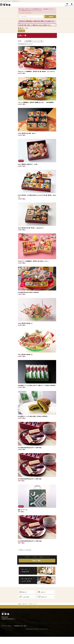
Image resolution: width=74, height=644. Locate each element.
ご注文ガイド (46, 592)
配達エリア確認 (37, 561)
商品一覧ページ (25, 604)
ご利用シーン (31, 604)
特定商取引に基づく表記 (20, 626)
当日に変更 (21, 31)
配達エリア (28, 592)
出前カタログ (46, 597)
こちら (40, 25)
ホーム (20, 604)
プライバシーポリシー (7, 626)
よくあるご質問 (28, 597)
